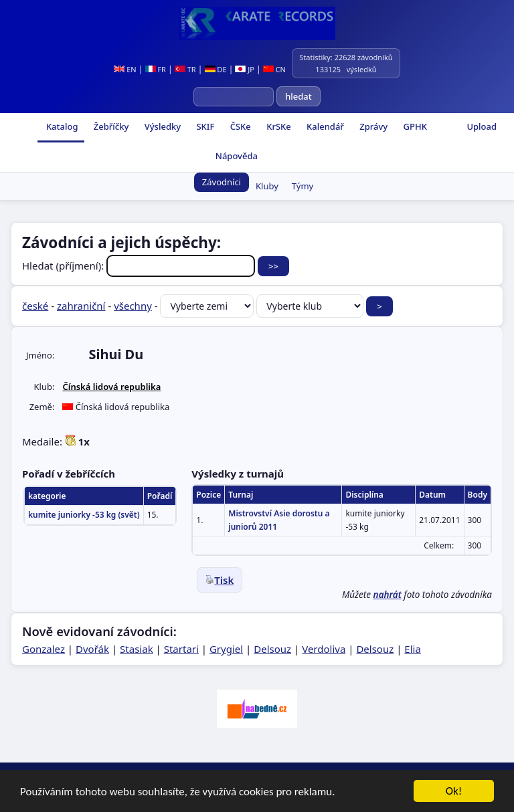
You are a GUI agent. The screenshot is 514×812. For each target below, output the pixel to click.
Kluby (267, 186)
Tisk (220, 580)
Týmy (303, 186)
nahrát (388, 595)
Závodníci (222, 182)
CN (274, 69)
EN (125, 69)
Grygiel (226, 649)
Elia (413, 649)
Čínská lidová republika (111, 387)
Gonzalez (44, 649)
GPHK (414, 126)
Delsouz (272, 649)
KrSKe (278, 126)
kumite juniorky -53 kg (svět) (84, 515)
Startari (181, 649)
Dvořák (92, 649)
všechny (133, 306)
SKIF (204, 126)
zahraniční (81, 306)
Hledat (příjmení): (140, 266)
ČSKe (239, 126)
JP (245, 69)
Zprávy (372, 126)
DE (216, 69)
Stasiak (137, 649)
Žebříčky (110, 126)
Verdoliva (324, 649)
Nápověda (235, 156)
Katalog (61, 126)
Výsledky (161, 126)
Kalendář (324, 126)
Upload (482, 126)
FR (156, 69)
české (35, 306)
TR (185, 69)
